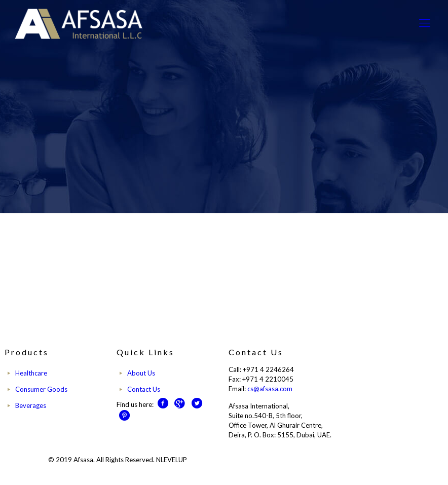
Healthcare (31, 373)
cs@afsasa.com (270, 389)
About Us (141, 373)
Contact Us (144, 389)
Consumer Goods (41, 389)
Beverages (31, 405)
